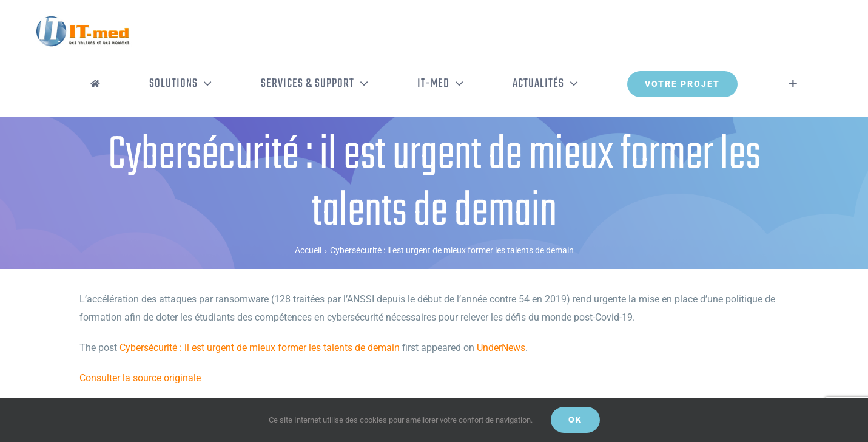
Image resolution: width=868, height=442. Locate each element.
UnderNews (501, 348)
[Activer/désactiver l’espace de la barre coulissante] (793, 84)
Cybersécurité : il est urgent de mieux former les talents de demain (260, 348)
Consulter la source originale (140, 378)
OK (575, 420)
